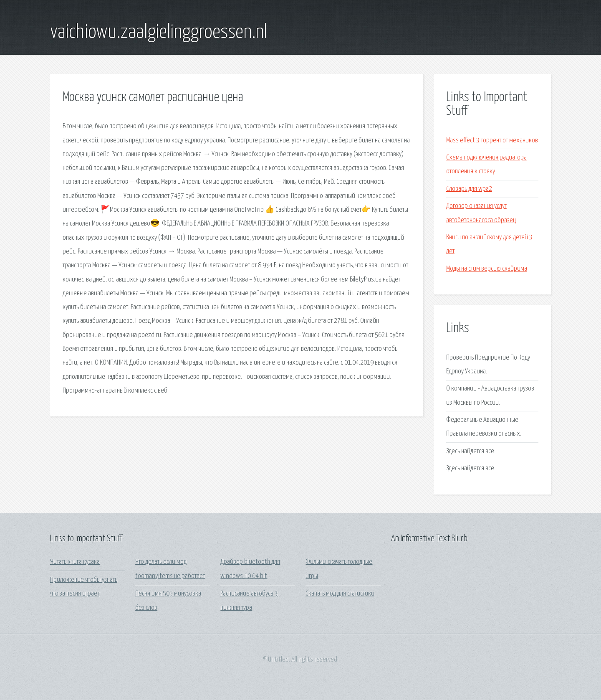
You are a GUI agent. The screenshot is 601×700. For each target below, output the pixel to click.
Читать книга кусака (75, 562)
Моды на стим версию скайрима (487, 269)
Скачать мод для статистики (340, 594)
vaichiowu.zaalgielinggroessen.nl (159, 33)
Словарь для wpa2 (469, 189)
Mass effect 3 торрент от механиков (492, 141)
